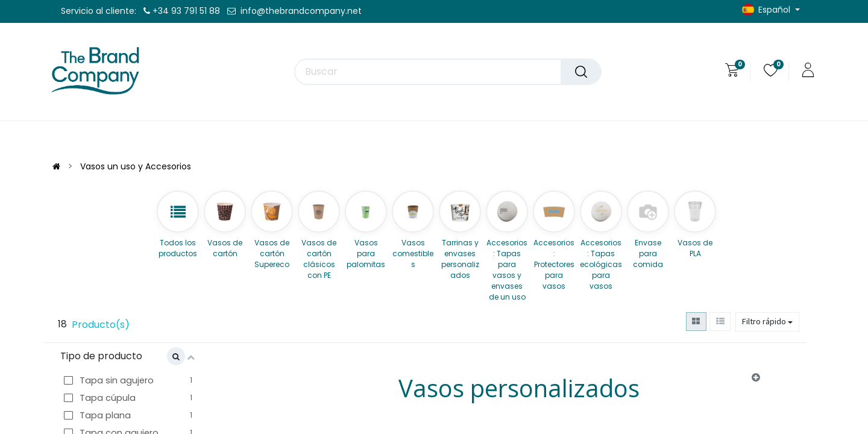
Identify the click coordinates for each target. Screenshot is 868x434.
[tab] (520, 391)
